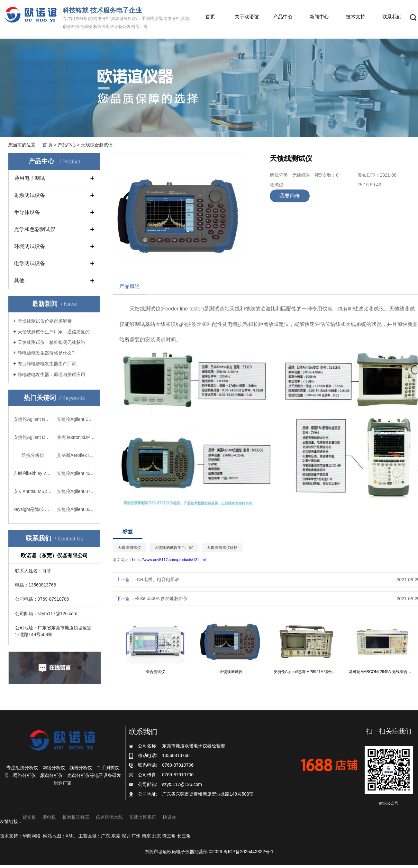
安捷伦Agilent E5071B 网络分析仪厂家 (76, 419)
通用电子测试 (30, 178)
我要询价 (290, 196)
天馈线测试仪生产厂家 (174, 548)
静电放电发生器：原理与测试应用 (51, 374)
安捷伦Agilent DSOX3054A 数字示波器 (33, 437)
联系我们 (392, 17)
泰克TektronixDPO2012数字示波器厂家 (76, 437)
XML (70, 836)
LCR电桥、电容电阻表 (157, 579)
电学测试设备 (30, 263)
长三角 (184, 836)
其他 (19, 280)
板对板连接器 (76, 817)
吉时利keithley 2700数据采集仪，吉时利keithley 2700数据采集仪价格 (33, 473)
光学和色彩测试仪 (35, 229)
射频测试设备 (30, 195)
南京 (146, 836)
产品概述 (130, 286)
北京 (157, 836)
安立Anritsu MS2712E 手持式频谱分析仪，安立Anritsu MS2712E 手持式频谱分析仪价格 (33, 491)
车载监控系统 (143, 817)
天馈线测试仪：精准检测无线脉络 (51, 342)
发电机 (49, 817)
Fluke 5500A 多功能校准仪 (161, 598)
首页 (210, 17)
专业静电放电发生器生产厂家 (47, 364)
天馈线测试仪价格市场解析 (45, 321)
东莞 (116, 836)
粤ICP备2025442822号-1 (249, 852)
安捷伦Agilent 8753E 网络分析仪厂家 (76, 491)
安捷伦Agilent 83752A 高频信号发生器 (76, 509)
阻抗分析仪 (33, 455)
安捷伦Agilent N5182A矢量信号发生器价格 (33, 419)
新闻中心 (319, 17)
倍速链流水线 (109, 817)
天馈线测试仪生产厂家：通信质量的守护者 (57, 332)
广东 (105, 836)
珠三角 (169, 836)
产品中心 (283, 17)
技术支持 (356, 17)
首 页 (48, 145)
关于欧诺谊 (247, 17)
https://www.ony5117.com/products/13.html (169, 560)
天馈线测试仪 (145, 309)
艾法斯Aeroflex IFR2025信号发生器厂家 (76, 455)
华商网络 (32, 836)
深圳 (126, 836)
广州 (136, 836)
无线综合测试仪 (97, 145)
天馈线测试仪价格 (222, 548)
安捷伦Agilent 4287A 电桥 (76, 473)
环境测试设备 (30, 246)
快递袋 (169, 817)
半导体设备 (27, 212)
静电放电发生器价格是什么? (46, 353)
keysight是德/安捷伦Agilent (33, 509)
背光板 (29, 817)
